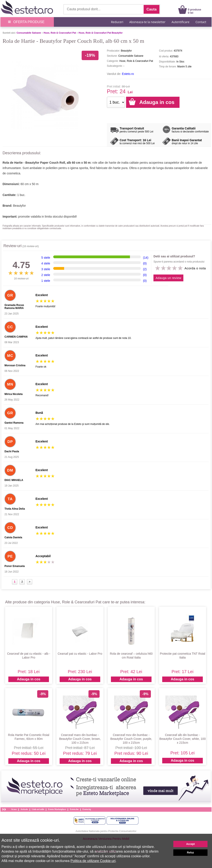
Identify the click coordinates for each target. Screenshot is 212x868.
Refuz (191, 853)
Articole (24, 809)
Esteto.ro (128, 74)
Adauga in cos (29, 679)
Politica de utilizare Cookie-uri (93, 861)
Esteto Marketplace (57, 809)
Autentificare (181, 22)
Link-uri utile (38, 809)
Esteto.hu (74, 809)
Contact (201, 22)
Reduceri (117, 22)
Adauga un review (168, 278)
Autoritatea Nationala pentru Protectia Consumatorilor (106, 831)
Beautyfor (19, 206)
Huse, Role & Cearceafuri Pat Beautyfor (101, 33)
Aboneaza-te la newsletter (147, 22)
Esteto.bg (87, 809)
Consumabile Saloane (29, 33)
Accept (190, 844)
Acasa (14, 809)
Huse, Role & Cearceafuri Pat (60, 33)
